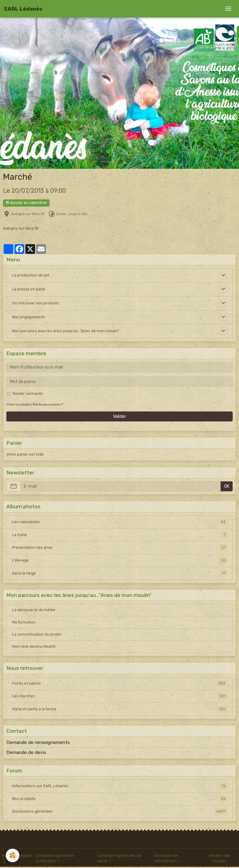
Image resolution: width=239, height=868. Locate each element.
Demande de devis (26, 752)
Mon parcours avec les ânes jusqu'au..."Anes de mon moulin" (66, 331)
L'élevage (120, 560)
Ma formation (24, 622)
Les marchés (120, 696)
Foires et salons (120, 683)
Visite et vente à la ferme (120, 709)
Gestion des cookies (220, 858)
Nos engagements (29, 317)
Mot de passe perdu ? (48, 404)
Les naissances (120, 522)
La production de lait (31, 275)
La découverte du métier (34, 610)
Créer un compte (18, 404)
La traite (120, 535)
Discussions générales (120, 811)
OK (227, 486)
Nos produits (120, 799)
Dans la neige (120, 573)
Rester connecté (28, 394)
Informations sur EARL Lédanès (120, 786)
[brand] (23, 9)
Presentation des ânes (120, 548)
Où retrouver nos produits (36, 303)
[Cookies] (13, 855)
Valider (119, 416)
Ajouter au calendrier (26, 203)
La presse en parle (29, 289)
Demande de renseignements (38, 742)
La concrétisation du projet (37, 634)
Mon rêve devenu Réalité (34, 647)
